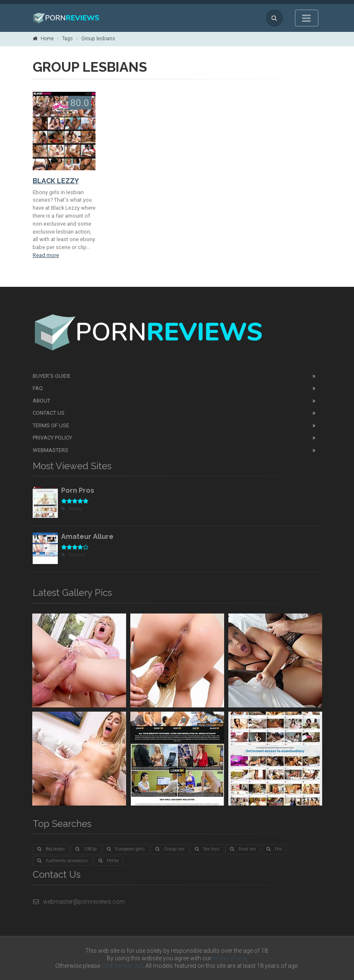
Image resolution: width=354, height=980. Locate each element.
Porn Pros (78, 490)
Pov (274, 849)
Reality (72, 509)
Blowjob (73, 555)
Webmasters (50, 450)
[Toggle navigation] (307, 18)
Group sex (170, 849)
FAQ (38, 388)
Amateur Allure (87, 537)
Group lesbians (98, 39)
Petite (109, 861)
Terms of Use (51, 425)
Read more (46, 255)
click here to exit (122, 966)
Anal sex (243, 849)
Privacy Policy (52, 438)
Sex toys (207, 849)
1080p (86, 849)
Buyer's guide (52, 376)
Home (43, 39)
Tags (67, 39)
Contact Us (49, 413)
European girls (126, 849)
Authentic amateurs (63, 861)
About (41, 401)
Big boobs (51, 849)
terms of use (230, 958)
